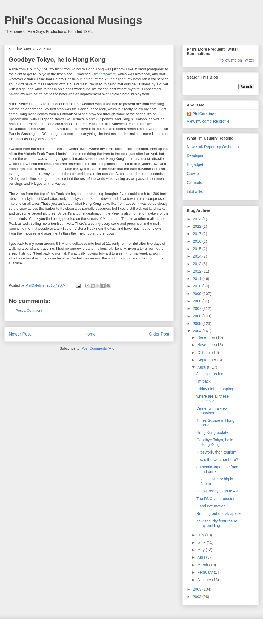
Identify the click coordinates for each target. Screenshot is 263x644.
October (205, 353)
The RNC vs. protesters (216, 499)
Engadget (195, 164)
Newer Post (20, 334)
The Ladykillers (104, 74)
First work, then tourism (216, 452)
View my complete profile (208, 121)
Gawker (193, 174)
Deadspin (195, 155)
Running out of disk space (218, 513)
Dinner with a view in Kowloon (214, 411)
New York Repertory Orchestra (213, 147)
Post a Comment (29, 311)
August (204, 367)
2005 (198, 324)
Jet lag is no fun (210, 374)
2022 (198, 226)
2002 (198, 597)
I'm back (204, 381)
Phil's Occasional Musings (73, 20)
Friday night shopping (215, 389)
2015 (198, 249)
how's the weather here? (217, 460)
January (205, 580)
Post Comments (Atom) (100, 348)
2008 (198, 301)
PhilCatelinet (204, 114)
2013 (198, 264)
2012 (198, 271)
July (201, 535)
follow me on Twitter (237, 60)
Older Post (159, 334)
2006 (198, 316)
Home (90, 334)
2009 (198, 294)
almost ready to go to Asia (218, 491)
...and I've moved (211, 506)
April (202, 557)
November (207, 345)
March (203, 565)
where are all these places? (213, 399)
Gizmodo (195, 183)
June (202, 542)
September (207, 360)
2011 (198, 279)
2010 (198, 286)
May (201, 550)
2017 (198, 234)
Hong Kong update (212, 432)
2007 (198, 308)
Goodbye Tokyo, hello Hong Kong (215, 442)
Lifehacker (196, 192)
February (205, 572)
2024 (198, 219)
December (207, 337)
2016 (198, 241)
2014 (198, 256)
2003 (198, 589)
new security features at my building (217, 523)
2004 (198, 331)
